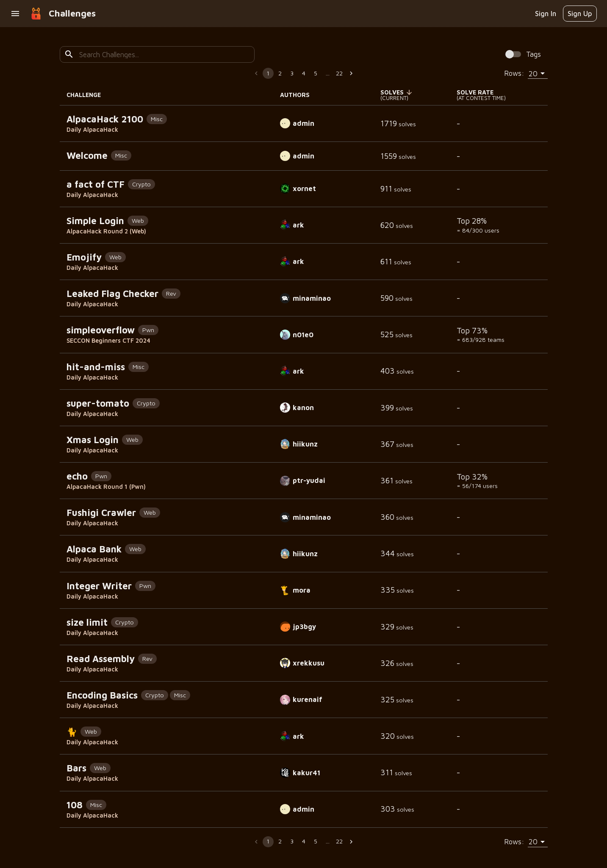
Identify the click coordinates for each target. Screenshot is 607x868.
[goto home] (36, 14)
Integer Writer (99, 586)
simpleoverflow (101, 330)
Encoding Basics (102, 695)
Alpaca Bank (94, 549)
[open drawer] (15, 14)
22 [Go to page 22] (339, 73)
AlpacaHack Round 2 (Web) (106, 231)
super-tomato (98, 403)
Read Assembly (101, 659)
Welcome (87, 155)
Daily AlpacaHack (92, 129)
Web (138, 220)
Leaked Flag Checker (112, 294)
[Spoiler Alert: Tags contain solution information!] (521, 54)
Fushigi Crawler (101, 513)
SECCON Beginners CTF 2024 (108, 340)
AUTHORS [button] (299, 95)
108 (75, 805)
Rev (171, 293)
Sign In (546, 13)
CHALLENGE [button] (88, 95)
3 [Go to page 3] (292, 73)
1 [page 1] (268, 73)
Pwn (148, 330)
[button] (398, 92)
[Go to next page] (351, 73)
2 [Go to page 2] (280, 73)
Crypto (141, 184)
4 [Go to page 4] (304, 73)
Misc (157, 119)
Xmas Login (93, 440)
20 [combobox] (533, 73)
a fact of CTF (96, 184)
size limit (87, 622)
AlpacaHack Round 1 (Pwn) (106, 487)
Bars (76, 768)
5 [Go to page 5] (316, 73)
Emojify (84, 257)
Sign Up (580, 13)
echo (77, 476)
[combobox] (164, 54)
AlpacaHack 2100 (105, 119)
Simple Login (95, 221)
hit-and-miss (96, 367)
